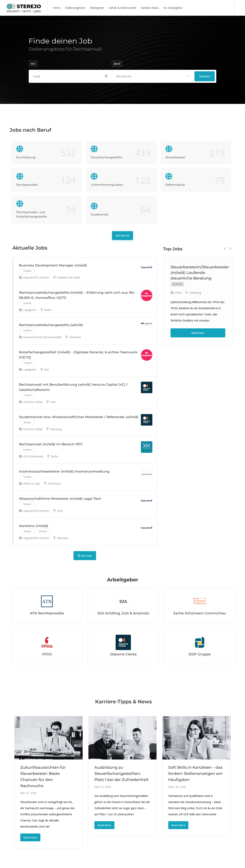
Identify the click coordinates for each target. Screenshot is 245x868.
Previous (225, 249)
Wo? (33, 64)
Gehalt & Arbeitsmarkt (122, 8)
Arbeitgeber (97, 8)
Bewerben (198, 333)
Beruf (117, 64)
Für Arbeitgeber (173, 8)
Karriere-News (150, 8)
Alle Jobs (85, 556)
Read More (30, 837)
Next (230, 249)
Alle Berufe (122, 235)
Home (57, 8)
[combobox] (153, 76)
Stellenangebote (75, 8)
